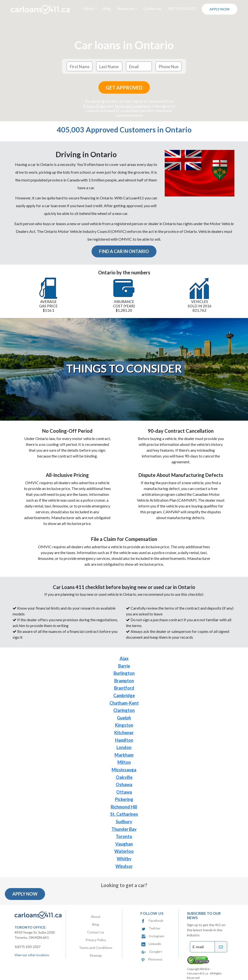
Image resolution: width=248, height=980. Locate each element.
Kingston (124, 725)
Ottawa (124, 792)
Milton (124, 762)
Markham (124, 755)
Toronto (124, 836)
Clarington (124, 710)
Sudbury (124, 822)
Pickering (124, 799)
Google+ (152, 951)
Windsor (124, 866)
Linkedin (151, 944)
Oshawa (124, 784)
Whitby (124, 859)
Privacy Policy (95, 106)
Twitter (151, 928)
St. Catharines (124, 814)
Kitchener (124, 733)
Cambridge (124, 695)
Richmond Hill (124, 807)
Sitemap (96, 955)
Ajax (124, 658)
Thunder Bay (124, 829)
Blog (107, 8)
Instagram (153, 936)
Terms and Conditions (132, 106)
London (124, 747)
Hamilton (124, 740)
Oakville (124, 777)
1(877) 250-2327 (182, 8)
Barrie (124, 666)
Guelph (124, 718)
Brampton (124, 681)
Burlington (124, 673)
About (96, 917)
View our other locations (32, 955)
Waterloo (124, 851)
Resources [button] (126, 8)
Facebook (152, 920)
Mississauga (124, 770)
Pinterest (152, 959)
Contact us (153, 8)
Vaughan (124, 844)
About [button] (89, 8)
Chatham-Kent (124, 703)
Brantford (124, 688)
